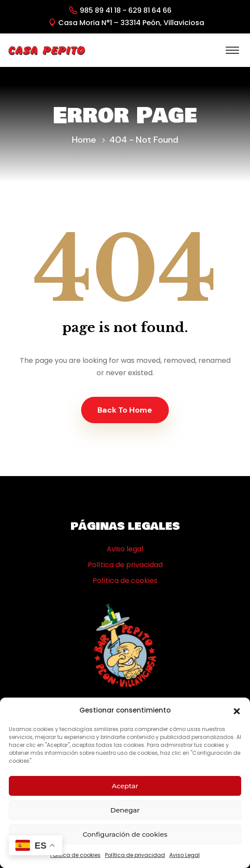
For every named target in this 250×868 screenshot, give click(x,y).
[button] (237, 710)
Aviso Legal (185, 855)
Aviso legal (125, 549)
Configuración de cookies (125, 834)
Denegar (125, 810)
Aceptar (125, 786)
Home (84, 140)
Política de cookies (75, 855)
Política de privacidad (135, 855)
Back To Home (125, 410)
